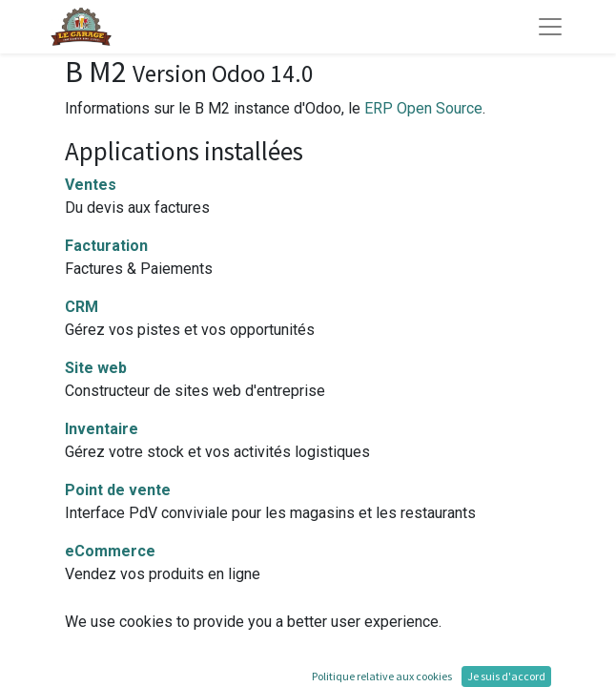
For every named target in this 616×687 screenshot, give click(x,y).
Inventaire (102, 429)
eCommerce (110, 551)
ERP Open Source (423, 108)
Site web (96, 368)
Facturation (106, 246)
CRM (82, 307)
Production (105, 612)
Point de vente (118, 490)
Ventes (91, 185)
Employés (100, 673)
